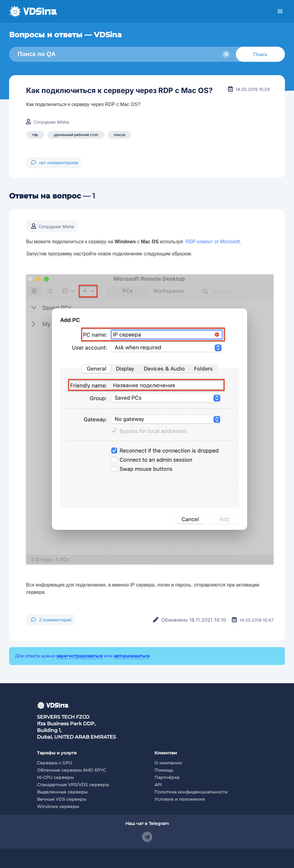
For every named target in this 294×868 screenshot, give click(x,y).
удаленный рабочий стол (76, 135)
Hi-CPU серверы (55, 777)
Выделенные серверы (62, 792)
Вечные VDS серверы (62, 799)
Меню (280, 11)
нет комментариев (55, 163)
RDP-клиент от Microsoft (213, 242)
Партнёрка (167, 777)
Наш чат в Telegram (147, 823)
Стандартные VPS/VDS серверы (73, 785)
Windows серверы (58, 806)
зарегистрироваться (79, 656)
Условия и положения (180, 799)
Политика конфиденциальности (191, 792)
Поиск (260, 54)
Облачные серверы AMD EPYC (71, 770)
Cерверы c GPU (55, 763)
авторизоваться (132, 656)
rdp (35, 135)
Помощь (164, 770)
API (158, 785)
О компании (168, 763)
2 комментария (51, 620)
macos (120, 135)
